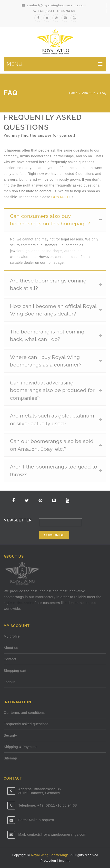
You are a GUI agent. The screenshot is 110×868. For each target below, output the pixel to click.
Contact (10, 659)
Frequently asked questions (26, 724)
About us (89, 93)
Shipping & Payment (20, 747)
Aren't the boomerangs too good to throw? (54, 471)
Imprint (64, 861)
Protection (49, 861)
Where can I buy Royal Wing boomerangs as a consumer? (46, 361)
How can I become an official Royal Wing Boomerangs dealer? (53, 310)
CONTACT (60, 197)
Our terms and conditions (24, 713)
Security (10, 735)
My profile (12, 636)
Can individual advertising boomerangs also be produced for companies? (52, 390)
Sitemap (10, 758)
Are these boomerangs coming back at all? (48, 285)
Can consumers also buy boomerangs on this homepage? (50, 220)
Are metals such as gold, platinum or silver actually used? (52, 420)
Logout (9, 682)
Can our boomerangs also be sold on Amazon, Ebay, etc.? (52, 445)
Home (73, 93)
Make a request (41, 820)
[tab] (55, 220)
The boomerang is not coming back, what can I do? (47, 336)
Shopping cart (15, 671)
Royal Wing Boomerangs (50, 855)
